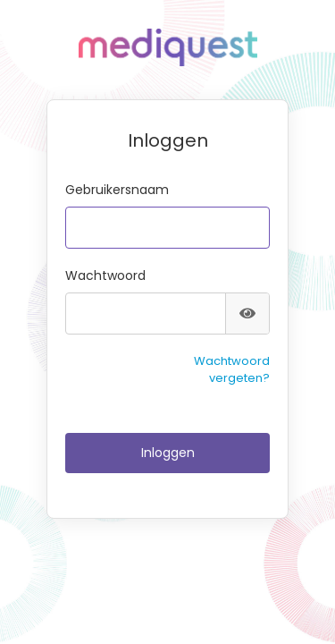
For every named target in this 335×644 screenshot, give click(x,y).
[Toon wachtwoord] (247, 314)
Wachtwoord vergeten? (232, 370)
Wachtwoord (105, 275)
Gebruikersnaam (117, 190)
